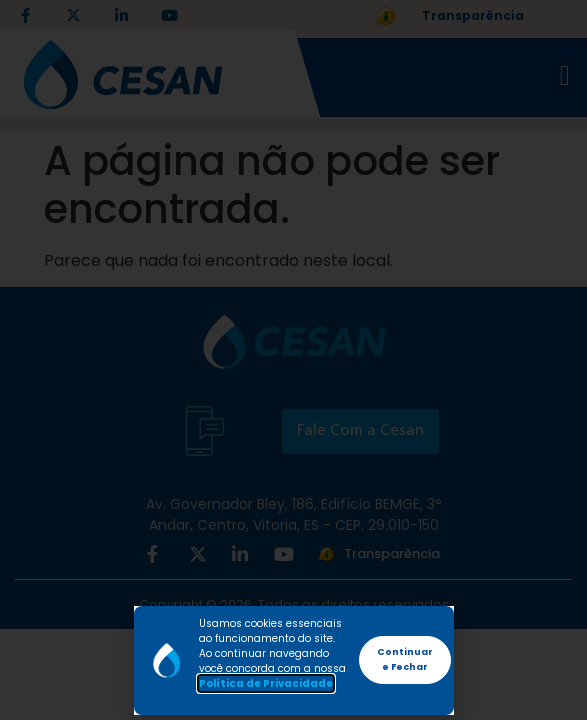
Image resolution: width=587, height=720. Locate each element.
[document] (293, 360)
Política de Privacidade (266, 683)
